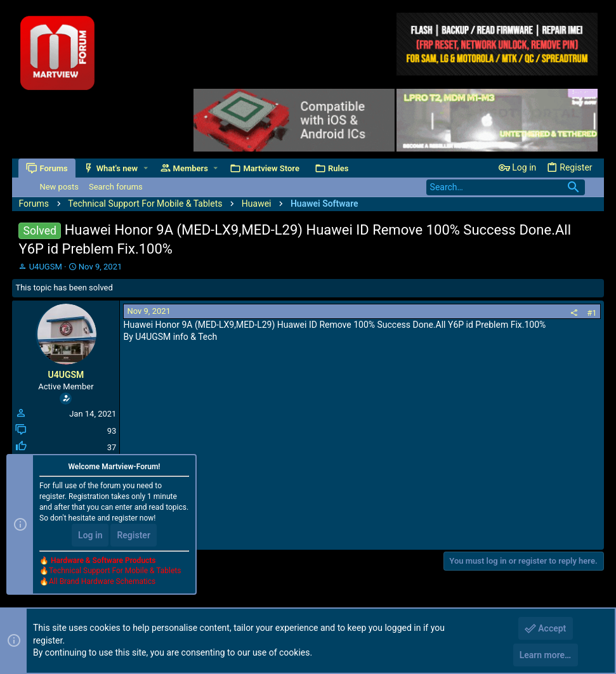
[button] (146, 168)
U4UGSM (46, 267)
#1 (592, 313)
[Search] (506, 187)
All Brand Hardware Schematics (102, 581)
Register (134, 535)
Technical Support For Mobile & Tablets (115, 571)
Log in (90, 535)
